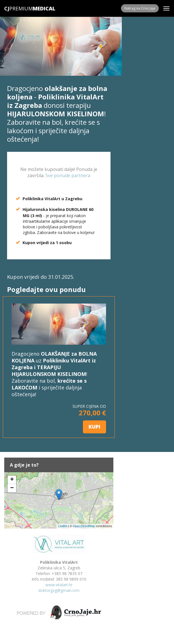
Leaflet (63, 526)
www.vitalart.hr (59, 585)
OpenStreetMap (84, 526)
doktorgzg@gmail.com (59, 590)
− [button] (12, 488)
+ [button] (12, 480)
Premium (18, 8)
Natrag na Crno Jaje (140, 8)
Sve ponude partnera (68, 175)
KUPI (94, 427)
